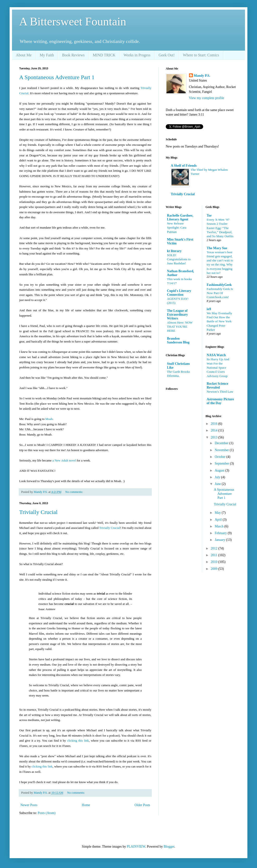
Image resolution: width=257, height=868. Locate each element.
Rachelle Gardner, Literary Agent (180, 217)
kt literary (174, 251)
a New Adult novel (64, 460)
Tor (209, 216)
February (221, 533)
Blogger (169, 847)
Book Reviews (73, 55)
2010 (214, 562)
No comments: (75, 492)
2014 (214, 430)
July (218, 477)
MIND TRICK (104, 55)
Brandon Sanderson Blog (178, 340)
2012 (214, 548)
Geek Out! (167, 55)
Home (86, 805)
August (220, 470)
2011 (214, 555)
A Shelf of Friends (184, 166)
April (219, 520)
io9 (209, 309)
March (220, 526)
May (218, 513)
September (222, 464)
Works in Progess (137, 55)
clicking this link (78, 741)
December (222, 443)
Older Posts (142, 805)
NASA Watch (216, 355)
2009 (214, 569)
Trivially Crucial (38, 512)
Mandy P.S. (202, 76)
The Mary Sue (217, 248)
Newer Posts (29, 805)
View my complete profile (207, 98)
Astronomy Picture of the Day (220, 401)
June (218, 484)
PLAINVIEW (136, 847)
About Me (24, 55)
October (221, 457)
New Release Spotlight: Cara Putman (177, 228)
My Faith (47, 55)
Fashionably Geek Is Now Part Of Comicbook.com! (220, 293)
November (222, 450)
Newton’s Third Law (220, 392)
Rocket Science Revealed (218, 386)
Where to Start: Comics (201, 55)
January (220, 540)
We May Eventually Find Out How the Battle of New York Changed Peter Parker (220, 321)
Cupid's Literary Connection (179, 293)
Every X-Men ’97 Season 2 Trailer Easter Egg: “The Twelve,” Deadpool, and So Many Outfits (220, 228)
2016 (214, 424)
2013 (214, 437)
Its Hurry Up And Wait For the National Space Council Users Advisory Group (218, 367)
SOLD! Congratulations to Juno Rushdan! (179, 259)
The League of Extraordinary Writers (177, 315)
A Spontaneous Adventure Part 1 (57, 77)
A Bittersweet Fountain (73, 21)
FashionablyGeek (219, 285)
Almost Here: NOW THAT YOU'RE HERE (180, 327)
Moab (49, 419)
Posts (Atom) (47, 813)
